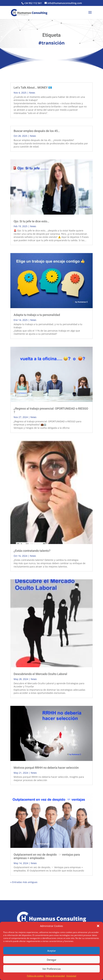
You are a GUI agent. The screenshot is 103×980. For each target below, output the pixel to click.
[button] (98, 926)
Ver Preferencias (52, 969)
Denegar (52, 960)
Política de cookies (35, 976)
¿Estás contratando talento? (32, 551)
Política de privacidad (55, 976)
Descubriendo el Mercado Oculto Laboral (40, 674)
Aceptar (52, 951)
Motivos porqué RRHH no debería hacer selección (46, 768)
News (32, 93)
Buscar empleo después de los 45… (37, 131)
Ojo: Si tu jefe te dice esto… (31, 221)
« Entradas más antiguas (24, 882)
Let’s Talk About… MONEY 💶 (33, 88)
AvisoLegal (71, 976)
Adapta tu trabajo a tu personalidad (37, 315)
